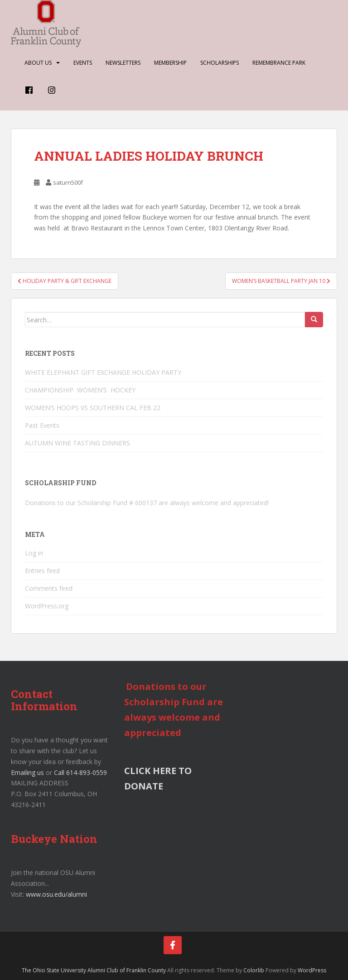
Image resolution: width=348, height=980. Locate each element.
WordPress (312, 970)
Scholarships (220, 63)
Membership (170, 63)
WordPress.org (47, 606)
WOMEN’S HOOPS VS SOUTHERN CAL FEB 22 (93, 408)
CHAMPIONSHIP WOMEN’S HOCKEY (81, 390)
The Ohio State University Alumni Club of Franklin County (94, 970)
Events (83, 63)
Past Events (42, 425)
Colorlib (254, 970)
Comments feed (49, 588)
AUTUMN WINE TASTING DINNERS (77, 443)
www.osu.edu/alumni (56, 894)
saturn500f (68, 182)
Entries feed (42, 571)
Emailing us (27, 772)
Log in (34, 553)
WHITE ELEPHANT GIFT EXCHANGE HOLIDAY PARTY (103, 372)
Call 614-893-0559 (80, 772)
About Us (38, 63)
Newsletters (123, 63)
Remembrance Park (279, 63)
